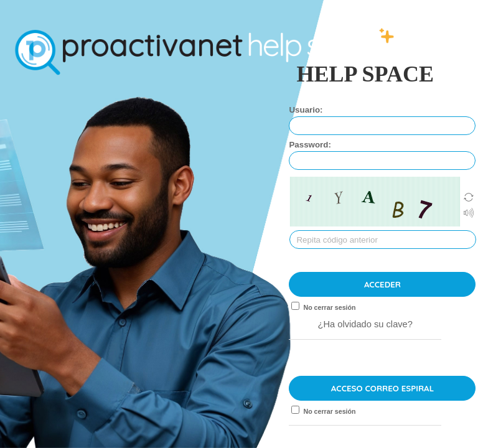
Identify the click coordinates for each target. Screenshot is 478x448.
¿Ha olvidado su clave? (365, 324)
